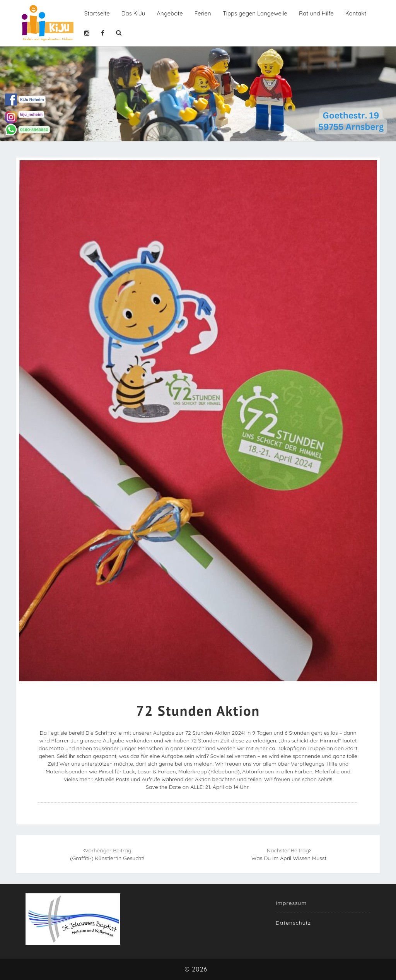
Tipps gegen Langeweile (255, 13)
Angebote (170, 13)
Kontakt (356, 13)
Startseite (97, 13)
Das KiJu (133, 13)
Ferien (203, 13)
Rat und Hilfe (316, 13)
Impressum (291, 903)
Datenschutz (293, 923)
